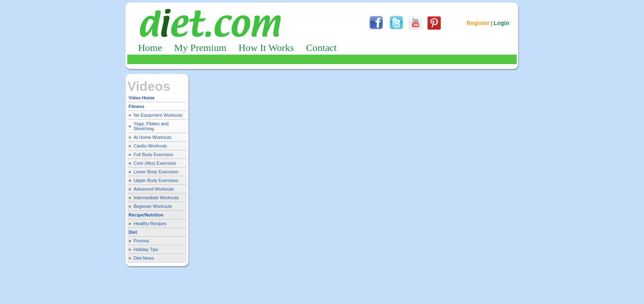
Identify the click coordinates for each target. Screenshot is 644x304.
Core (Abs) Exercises (155, 163)
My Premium (200, 48)
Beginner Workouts (153, 206)
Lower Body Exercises (156, 172)
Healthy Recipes (150, 223)
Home (150, 48)
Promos (141, 241)
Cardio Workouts (150, 146)
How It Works (266, 48)
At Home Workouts (152, 137)
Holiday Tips (146, 249)
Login (501, 23)
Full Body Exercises (153, 154)
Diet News (144, 258)
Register (478, 23)
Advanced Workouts (154, 189)
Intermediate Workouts (156, 198)
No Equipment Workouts (158, 115)
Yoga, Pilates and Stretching (151, 126)
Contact (321, 48)
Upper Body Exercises (156, 180)
